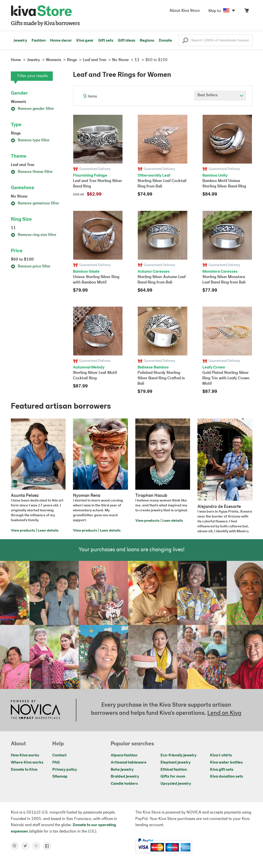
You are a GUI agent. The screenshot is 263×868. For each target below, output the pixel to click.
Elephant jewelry (175, 763)
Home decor (61, 41)
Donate (165, 41)
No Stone (19, 197)
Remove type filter (30, 140)
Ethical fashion (174, 770)
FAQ (56, 763)
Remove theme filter (32, 172)
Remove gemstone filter (35, 203)
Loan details (48, 531)
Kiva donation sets (227, 777)
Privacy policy (65, 770)
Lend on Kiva (224, 713)
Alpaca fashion (124, 755)
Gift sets (106, 41)
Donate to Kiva (24, 770)
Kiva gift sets (222, 770)
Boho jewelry (122, 770)
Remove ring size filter (34, 235)
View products (23, 531)
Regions (147, 41)
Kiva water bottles (226, 763)
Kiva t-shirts (221, 755)
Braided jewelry (125, 777)
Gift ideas (127, 41)
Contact (59, 755)
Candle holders (124, 784)
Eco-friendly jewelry (178, 755)
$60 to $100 (22, 260)
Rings (16, 134)
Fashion (39, 41)
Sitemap (60, 777)
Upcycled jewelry (176, 784)
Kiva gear (85, 41)
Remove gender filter (32, 109)
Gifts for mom (173, 777)
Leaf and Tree (23, 165)
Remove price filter (31, 267)
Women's (18, 102)
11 (13, 228)
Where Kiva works (27, 763)
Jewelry (20, 41)
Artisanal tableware (129, 763)
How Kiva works (25, 755)
